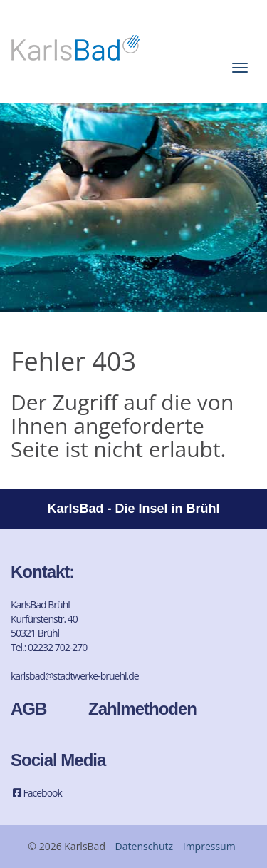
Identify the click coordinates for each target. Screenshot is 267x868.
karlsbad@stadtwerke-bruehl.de (75, 676)
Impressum (209, 846)
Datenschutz (144, 846)
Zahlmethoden (142, 709)
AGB (28, 709)
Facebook (36, 793)
